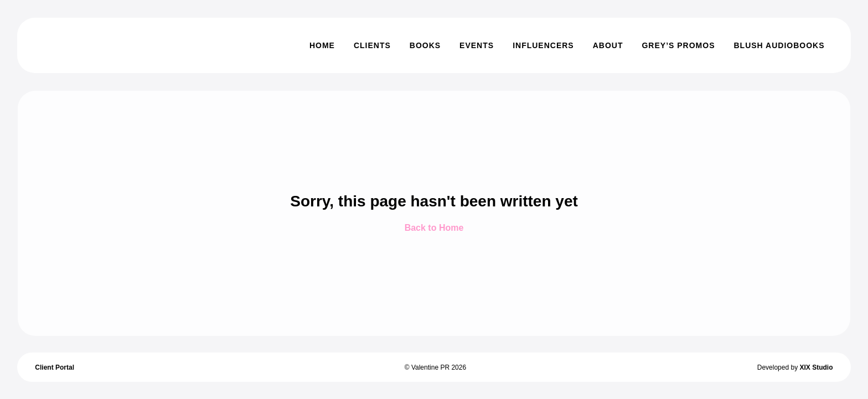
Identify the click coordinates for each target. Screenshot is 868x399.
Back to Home (434, 228)
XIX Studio (816, 367)
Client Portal (55, 367)
